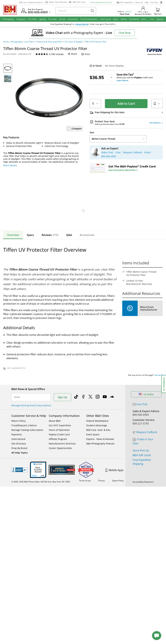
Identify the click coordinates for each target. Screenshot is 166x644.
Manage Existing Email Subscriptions (31, 439)
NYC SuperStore (125, 2)
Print (86, 54)
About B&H (55, 455)
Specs (30, 269)
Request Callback (145, 455)
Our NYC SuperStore (60, 459)
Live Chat (154, 2)
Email (17, 431)
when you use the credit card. (140, 77)
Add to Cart (126, 104)
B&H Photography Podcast (100, 477)
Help (147, 2)
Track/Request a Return (24, 459)
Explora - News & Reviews (100, 473)
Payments (17, 468)
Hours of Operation (59, 464)
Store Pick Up (141, 473)
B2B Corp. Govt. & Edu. (99, 464)
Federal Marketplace (97, 455)
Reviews (50, 269)
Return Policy (18, 455)
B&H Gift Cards (142, 478)
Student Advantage (97, 459)
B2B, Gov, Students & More (31, 2)
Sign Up (62, 431)
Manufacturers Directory (62, 477)
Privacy (102, 516)
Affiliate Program (58, 473)
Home (6, 42)
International (18, 473)
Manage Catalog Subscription (27, 464)
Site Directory (19, 477)
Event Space (93, 468)
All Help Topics (20, 486)
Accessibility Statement (143, 520)
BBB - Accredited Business (19, 504)
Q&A (69, 269)
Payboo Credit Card (59, 468)
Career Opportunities (60, 482)
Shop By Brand (19, 482)
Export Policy (118, 516)
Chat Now (125, 33)
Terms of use (86, 516)
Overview (13, 269)
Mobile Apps (115, 504)
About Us (139, 2)
